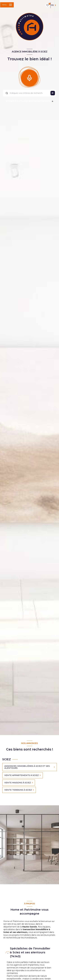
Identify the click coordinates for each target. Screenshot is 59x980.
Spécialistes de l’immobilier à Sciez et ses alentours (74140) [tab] (30, 952)
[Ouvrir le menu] (7, 5)
